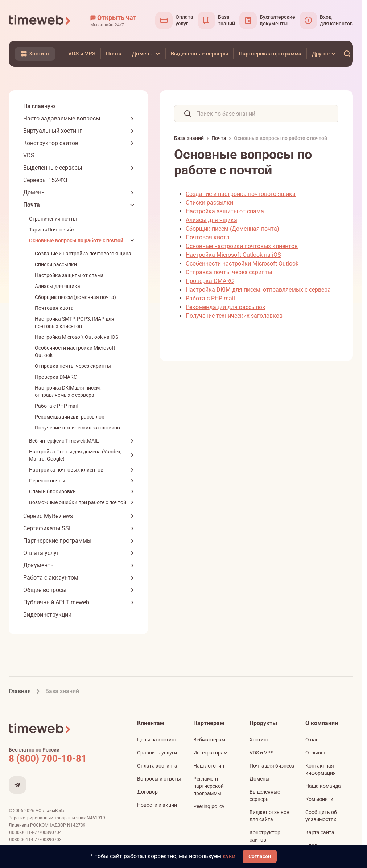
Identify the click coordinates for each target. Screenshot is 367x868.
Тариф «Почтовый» (52, 230)
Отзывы (315, 753)
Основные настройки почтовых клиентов (242, 246)
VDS (29, 155)
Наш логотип (209, 766)
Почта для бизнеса (272, 766)
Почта (32, 205)
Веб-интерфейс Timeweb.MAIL (64, 441)
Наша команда (323, 786)
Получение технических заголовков (77, 428)
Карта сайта (320, 832)
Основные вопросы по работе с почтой (76, 240)
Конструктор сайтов (51, 143)
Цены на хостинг (157, 740)
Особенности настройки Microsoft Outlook (242, 264)
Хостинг (259, 740)
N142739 (76, 825)
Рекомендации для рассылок (70, 417)
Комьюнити (319, 799)
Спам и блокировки (52, 491)
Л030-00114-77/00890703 (36, 840)
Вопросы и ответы (159, 779)
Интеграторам (210, 753)
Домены (34, 192)
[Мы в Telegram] (17, 785)
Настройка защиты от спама (69, 275)
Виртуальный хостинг (53, 131)
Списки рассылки (56, 264)
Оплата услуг (41, 553)
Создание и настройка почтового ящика (83, 254)
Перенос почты (47, 481)
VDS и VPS (261, 753)
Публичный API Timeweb (56, 602)
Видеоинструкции (47, 615)
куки (229, 856)
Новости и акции (157, 805)
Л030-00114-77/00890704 (36, 832)
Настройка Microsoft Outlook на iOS (77, 337)
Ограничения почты (53, 219)
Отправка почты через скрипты (73, 366)
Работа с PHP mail (56, 406)
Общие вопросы (45, 590)
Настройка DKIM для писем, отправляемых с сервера (258, 290)
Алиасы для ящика (57, 286)
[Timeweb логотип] (40, 20)
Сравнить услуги (157, 753)
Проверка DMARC (56, 377)
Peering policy (209, 806)
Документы (39, 565)
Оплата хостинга (157, 766)
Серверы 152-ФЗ (45, 180)
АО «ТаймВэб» (50, 811)
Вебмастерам (209, 740)
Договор (147, 792)
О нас (312, 740)
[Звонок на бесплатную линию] (63, 758)
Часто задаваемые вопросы (62, 118)
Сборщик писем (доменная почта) (75, 297)
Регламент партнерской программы (209, 786)
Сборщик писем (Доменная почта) (232, 229)
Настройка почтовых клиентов (66, 470)
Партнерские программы (57, 541)
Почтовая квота (54, 308)
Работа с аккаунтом (51, 578)
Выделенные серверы (53, 168)
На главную (39, 106)
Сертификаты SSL (48, 528)
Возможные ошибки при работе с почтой (78, 502)
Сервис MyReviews (48, 516)
